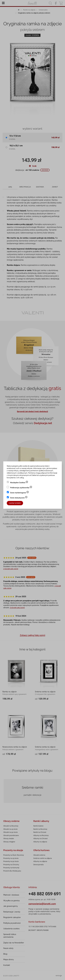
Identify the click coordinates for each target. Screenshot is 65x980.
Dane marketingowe (19, 493)
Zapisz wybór (15, 503)
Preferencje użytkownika (21, 488)
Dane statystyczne (19, 498)
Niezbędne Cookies (19, 483)
